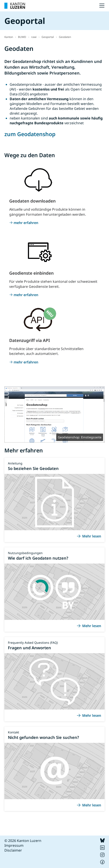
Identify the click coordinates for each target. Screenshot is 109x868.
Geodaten (65, 37)
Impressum (14, 845)
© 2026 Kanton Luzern (23, 841)
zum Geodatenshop (30, 134)
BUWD (22, 37)
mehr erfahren (26, 223)
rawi (34, 37)
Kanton (9, 37)
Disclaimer (13, 850)
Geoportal (48, 37)
